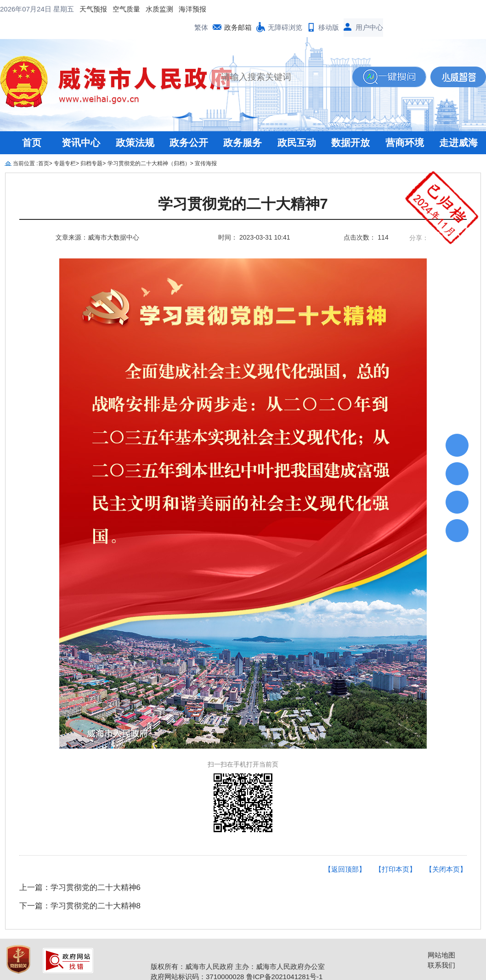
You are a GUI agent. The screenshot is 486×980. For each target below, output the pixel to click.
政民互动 (297, 124)
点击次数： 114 (366, 219)
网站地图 (441, 937)
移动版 (329, 9)
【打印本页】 (396, 851)
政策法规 (135, 124)
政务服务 (243, 124)
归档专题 (91, 145)
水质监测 (85, 9)
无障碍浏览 (285, 9)
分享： (419, 219)
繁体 (201, 9)
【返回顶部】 (345, 851)
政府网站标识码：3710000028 (197, 958)
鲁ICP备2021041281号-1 (285, 958)
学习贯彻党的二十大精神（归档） (149, 145)
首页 (32, 124)
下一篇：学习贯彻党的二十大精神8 (80, 888)
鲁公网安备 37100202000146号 (203, 968)
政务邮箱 (238, 9)
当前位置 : (25, 145)
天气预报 (19, 9)
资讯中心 (81, 124)
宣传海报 (206, 145)
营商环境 (405, 124)
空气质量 (52, 9)
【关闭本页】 (446, 851)
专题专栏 (65, 145)
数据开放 (350, 124)
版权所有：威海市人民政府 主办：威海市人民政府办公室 (238, 948)
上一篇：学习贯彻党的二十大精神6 (80, 869)
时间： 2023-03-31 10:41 (254, 219)
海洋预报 (119, 9)
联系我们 (441, 947)
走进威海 (458, 124)
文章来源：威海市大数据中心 (97, 219)
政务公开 (189, 124)
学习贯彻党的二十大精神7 (243, 186)
